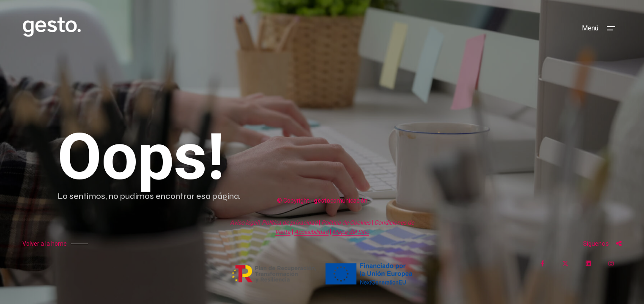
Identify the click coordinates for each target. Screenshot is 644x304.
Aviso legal (245, 223)
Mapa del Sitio (351, 232)
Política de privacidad (290, 223)
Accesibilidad (311, 232)
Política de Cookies (346, 223)
